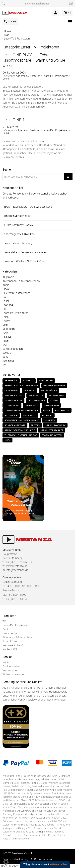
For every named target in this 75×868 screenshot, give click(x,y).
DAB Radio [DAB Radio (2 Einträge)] (30, 391)
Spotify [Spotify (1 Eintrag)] (35, 425)
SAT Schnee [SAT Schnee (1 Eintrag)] (30, 415)
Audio (6, 285)
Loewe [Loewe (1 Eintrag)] (54, 400)
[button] (6, 862)
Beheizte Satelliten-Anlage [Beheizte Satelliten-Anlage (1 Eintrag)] (21, 386)
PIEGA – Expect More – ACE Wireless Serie (27, 207)
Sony (5, 357)
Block (6, 289)
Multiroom (9, 329)
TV (4, 365)
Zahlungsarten (11, 666)
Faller (6, 301)
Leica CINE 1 (14, 120)
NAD (5, 333)
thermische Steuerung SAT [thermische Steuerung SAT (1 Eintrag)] (21, 435)
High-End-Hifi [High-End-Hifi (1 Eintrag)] (56, 395)
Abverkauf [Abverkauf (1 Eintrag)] (11, 381)
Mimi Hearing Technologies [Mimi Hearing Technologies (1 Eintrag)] (21, 410)
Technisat (8, 361)
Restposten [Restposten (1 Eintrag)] (62, 410)
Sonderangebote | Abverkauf (19, 234)
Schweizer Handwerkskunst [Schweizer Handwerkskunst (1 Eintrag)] (22, 420)
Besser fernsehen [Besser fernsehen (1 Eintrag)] (54, 386)
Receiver (7, 337)
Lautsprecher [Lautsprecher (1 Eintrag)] (36, 400)
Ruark (6, 341)
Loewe (6, 321)
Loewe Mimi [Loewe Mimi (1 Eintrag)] (32, 405)
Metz (5, 325)
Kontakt (7, 662)
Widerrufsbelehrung (14, 674)
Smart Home (10, 641)
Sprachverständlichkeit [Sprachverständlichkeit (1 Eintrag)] (20, 430)
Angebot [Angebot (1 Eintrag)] (28, 381)
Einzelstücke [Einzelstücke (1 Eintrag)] (49, 391)
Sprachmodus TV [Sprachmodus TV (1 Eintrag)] (55, 425)
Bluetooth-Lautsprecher (16, 293)
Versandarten (10, 670)
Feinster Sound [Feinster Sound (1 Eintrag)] (14, 395)
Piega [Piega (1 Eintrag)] (47, 410)
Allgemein (22, 76)
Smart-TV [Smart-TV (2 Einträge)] (50, 420)
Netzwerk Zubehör (13, 645)
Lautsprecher (10, 633)
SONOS (7, 353)
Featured (35, 76)
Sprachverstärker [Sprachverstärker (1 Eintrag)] (52, 430)
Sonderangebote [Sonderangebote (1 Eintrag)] (15, 425)
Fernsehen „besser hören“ (17, 216)
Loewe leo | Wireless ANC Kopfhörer (23, 261)
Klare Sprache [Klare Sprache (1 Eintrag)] (13, 400)
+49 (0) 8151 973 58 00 (18, 562)
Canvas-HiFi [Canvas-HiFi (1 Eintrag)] (11, 391)
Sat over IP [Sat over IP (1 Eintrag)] (11, 415)
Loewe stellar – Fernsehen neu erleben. (25, 252)
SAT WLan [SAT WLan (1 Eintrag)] (47, 415)
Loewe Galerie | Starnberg (17, 243)
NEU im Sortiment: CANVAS (18, 225)
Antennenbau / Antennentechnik (21, 281)
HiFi (5, 309)
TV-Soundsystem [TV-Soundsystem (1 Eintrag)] (52, 435)
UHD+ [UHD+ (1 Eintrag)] (7, 440)
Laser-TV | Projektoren (55, 76)
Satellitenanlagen (13, 349)
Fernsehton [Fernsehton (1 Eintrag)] (36, 395)
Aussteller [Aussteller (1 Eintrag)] (46, 381)
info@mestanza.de (17, 570)
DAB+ (6, 297)
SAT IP (6, 345)
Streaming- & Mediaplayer (18, 637)
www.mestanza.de (16, 566)
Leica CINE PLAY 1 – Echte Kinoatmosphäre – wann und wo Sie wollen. (34, 60)
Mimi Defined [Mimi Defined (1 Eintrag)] (51, 405)
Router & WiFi (10, 649)
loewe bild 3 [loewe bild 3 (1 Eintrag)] (12, 405)
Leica (6, 79)
